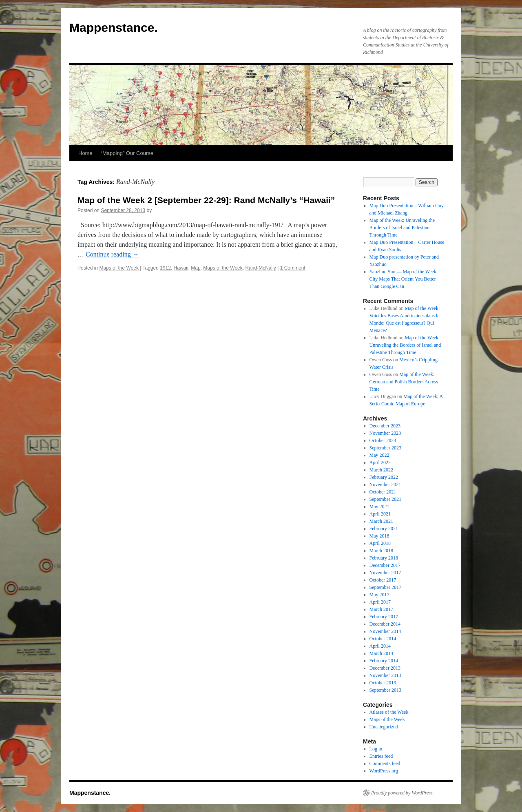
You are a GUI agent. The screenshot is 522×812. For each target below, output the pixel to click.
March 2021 (381, 521)
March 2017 (381, 609)
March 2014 (381, 653)
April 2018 (380, 543)
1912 (165, 268)
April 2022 (380, 462)
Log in (376, 749)
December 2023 (385, 426)
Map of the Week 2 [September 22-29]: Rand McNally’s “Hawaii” (206, 200)
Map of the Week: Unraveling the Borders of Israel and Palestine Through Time (402, 228)
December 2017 (385, 565)
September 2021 (385, 499)
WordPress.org (384, 771)
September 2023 (385, 448)
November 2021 (385, 485)
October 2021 (383, 492)
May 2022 (379, 455)
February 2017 (384, 617)
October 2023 (383, 440)
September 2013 (385, 690)
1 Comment (293, 268)
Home (85, 153)
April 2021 (380, 514)
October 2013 (383, 683)
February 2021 (384, 529)
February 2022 (384, 477)
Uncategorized (384, 727)
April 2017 (380, 602)
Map (196, 268)
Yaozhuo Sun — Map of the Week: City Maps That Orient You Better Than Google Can (404, 279)
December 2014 (385, 624)
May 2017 (379, 595)
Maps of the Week (119, 268)
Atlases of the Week (389, 712)
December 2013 (385, 668)
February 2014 (384, 661)
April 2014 (380, 646)
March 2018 (381, 551)
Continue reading (112, 254)
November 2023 (385, 433)
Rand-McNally (260, 268)
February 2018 (384, 558)
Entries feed (381, 756)
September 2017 (385, 587)
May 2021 (379, 507)
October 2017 (383, 580)
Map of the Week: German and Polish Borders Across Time (404, 382)
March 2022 (381, 470)
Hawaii (181, 268)
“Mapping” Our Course (127, 153)
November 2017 (385, 573)
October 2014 (383, 639)
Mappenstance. (114, 28)
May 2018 (379, 536)
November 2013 (385, 675)
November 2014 (385, 631)
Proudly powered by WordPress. (403, 793)
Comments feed (385, 763)
